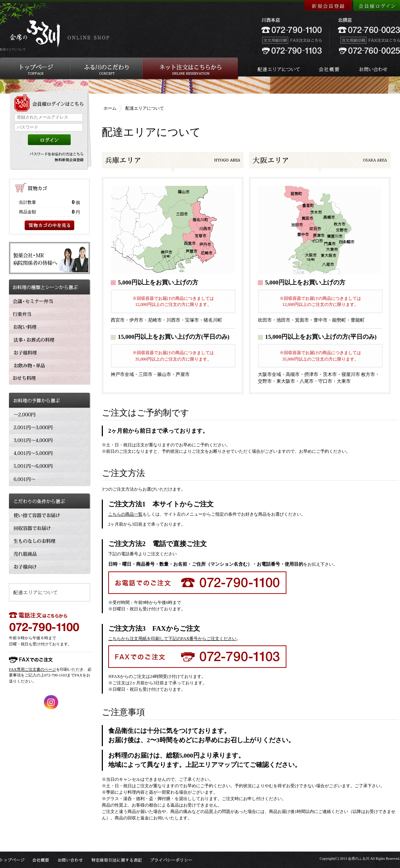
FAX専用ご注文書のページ (32, 669)
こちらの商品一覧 (125, 514)
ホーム (110, 108)
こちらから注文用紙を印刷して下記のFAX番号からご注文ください (172, 639)
